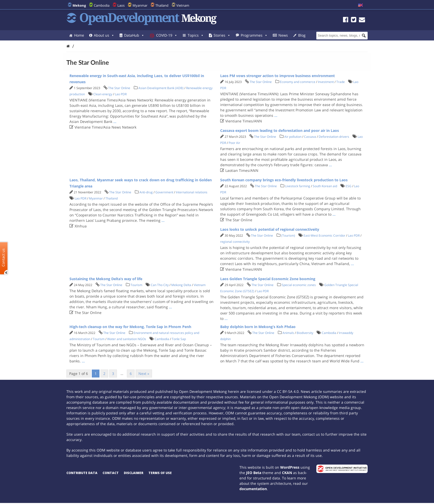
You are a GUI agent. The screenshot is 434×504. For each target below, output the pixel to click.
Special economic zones (299, 285)
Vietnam (183, 5)
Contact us (3, 257)
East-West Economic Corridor (324, 235)
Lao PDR (121, 94)
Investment (326, 82)
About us (104, 35)
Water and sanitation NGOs (127, 339)
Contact (111, 473)
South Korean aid (325, 186)
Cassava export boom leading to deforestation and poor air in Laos (280, 130)
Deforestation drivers (334, 137)
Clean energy (103, 94)
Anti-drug (146, 192)
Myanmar (140, 5)
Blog (302, 35)
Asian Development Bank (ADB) (161, 88)
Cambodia (102, 5)
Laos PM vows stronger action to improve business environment (277, 76)
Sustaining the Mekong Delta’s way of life (106, 279)
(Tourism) (288, 235)
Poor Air (234, 143)
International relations (192, 192)
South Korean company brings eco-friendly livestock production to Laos (284, 180)
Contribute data (82, 473)
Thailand (162, 5)
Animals (288, 333)
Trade (341, 82)
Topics (196, 35)
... (115, 122)
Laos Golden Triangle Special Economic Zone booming (268, 279)
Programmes (254, 35)
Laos (121, 5)
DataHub (134, 35)
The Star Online (119, 88)
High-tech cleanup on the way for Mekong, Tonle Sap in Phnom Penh (130, 327)
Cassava (310, 137)
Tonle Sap (179, 339)
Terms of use (160, 473)
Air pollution (293, 137)
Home (79, 35)
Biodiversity (305, 333)
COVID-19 (167, 35)
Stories (222, 35)
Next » (144, 374)
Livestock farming (298, 186)
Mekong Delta (181, 285)
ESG (349, 186)
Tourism (136, 285)
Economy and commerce (298, 82)
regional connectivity (235, 242)
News (283, 35)
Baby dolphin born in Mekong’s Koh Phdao (258, 327)
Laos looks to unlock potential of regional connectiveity (270, 229)
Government (164, 192)
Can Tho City (160, 285)
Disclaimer (134, 473)
